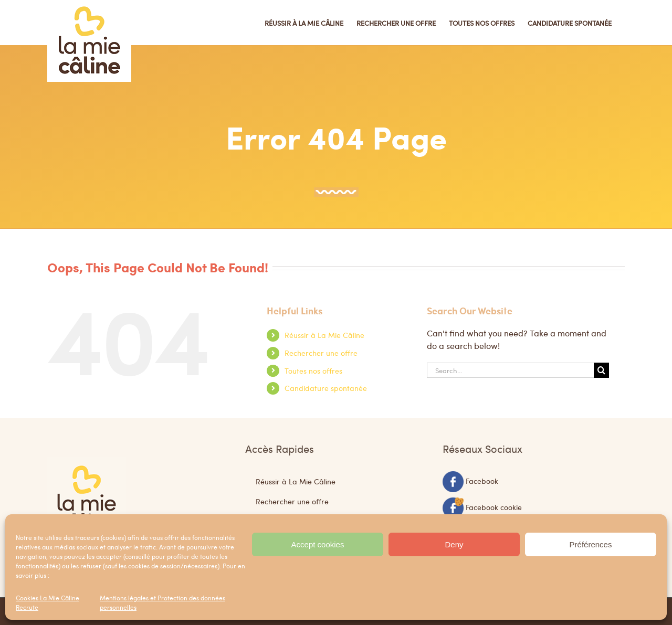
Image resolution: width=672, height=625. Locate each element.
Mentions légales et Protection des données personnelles (162, 602)
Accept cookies (318, 544)
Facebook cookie (494, 506)
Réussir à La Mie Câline (324, 335)
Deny (454, 544)
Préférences (591, 544)
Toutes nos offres (313, 370)
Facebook (482, 480)
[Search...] (510, 370)
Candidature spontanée (326, 388)
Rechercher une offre (321, 353)
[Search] (601, 370)
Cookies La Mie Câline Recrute (48, 602)
